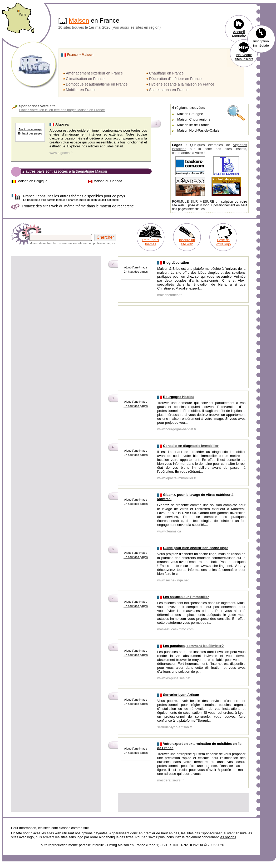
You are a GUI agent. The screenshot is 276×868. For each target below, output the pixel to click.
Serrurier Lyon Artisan (181, 695)
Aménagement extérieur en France (94, 73)
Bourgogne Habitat (178, 397)
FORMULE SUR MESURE (193, 201)
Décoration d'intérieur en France (175, 79)
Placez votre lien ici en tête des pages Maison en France (62, 110)
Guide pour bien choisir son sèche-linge (196, 548)
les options (228, 837)
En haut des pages (30, 133)
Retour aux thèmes (151, 242)
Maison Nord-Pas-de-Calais (198, 130)
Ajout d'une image (30, 129)
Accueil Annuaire (239, 34)
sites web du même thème (64, 206)
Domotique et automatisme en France (97, 84)
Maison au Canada (108, 181)
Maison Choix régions (194, 119)
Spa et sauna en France (169, 90)
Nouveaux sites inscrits (244, 57)
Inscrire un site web (187, 242)
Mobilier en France (81, 90)
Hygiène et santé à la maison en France (182, 84)
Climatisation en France (85, 79)
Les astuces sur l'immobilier (186, 597)
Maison (79, 20)
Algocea (62, 124)
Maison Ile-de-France (193, 125)
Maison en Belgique (32, 181)
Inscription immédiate (261, 43)
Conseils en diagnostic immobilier (191, 446)
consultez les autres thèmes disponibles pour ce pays (74, 196)
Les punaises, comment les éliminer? (193, 646)
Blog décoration (176, 263)
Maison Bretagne (190, 114)
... (63, 20)
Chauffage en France (166, 73)
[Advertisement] (56, 294)
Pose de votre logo (223, 242)
